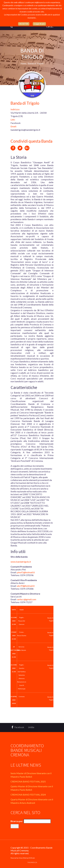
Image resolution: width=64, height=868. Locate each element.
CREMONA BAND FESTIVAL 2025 (28, 781)
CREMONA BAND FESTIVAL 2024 (28, 795)
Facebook (16, 123)
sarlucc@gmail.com (27, 599)
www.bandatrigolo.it (21, 562)
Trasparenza (32, 862)
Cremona (22, 697)
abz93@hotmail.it (26, 586)
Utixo (20, 858)
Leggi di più (39, 24)
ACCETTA (24, 24)
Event (22, 610)
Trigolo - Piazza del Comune (22, 621)
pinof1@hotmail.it (26, 572)
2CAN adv (32, 858)
